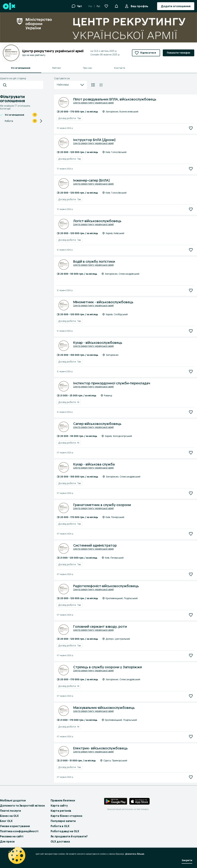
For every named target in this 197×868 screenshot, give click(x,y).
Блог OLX (6, 821)
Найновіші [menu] (71, 85)
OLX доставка (60, 841)
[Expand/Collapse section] (41, 121)
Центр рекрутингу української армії (93, 103)
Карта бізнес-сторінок (67, 816)
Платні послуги (10, 811)
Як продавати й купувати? (69, 836)
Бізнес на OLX (9, 816)
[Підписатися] (191, 128)
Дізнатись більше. (135, 854)
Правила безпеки (63, 800)
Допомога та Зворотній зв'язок (23, 806)
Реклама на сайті (12, 836)
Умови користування (15, 826)
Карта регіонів (61, 811)
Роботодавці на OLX (65, 831)
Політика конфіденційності (19, 831)
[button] (116, 6)
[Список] (93, 85)
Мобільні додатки (13, 800)
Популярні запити (63, 821)
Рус (98, 6)
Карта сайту (59, 806)
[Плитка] (101, 85)
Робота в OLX (60, 826)
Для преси (7, 841)
